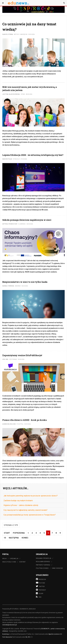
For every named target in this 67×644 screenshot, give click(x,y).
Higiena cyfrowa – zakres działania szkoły (21, 505)
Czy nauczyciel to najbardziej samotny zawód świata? (25, 510)
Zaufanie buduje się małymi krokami (18, 501)
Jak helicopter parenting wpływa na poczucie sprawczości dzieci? (31, 496)
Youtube (40, 583)
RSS (39, 597)
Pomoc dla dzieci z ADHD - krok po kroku (25, 420)
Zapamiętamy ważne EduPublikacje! (22, 355)
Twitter (40, 586)
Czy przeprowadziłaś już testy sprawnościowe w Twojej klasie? (30, 515)
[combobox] (64, 3)
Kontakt (22, 562)
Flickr (40, 593)
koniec (25, 538)
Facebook (41, 579)
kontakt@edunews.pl (10, 625)
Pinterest (41, 590)
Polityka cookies (42, 568)
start (7, 533)
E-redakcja (14, 559)
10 (5, 538)
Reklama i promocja (43, 558)
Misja (4, 559)
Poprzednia (19, 533)
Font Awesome (7, 637)
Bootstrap (6, 634)
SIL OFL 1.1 (29, 637)
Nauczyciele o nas (9, 562)
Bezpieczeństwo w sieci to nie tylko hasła (25, 282)
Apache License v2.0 (55, 634)
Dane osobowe (57, 568)
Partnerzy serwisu (43, 565)
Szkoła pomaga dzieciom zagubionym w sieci (27, 220)
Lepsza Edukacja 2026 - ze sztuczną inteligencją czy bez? (33, 155)
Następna (14, 538)
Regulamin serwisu (43, 562)
